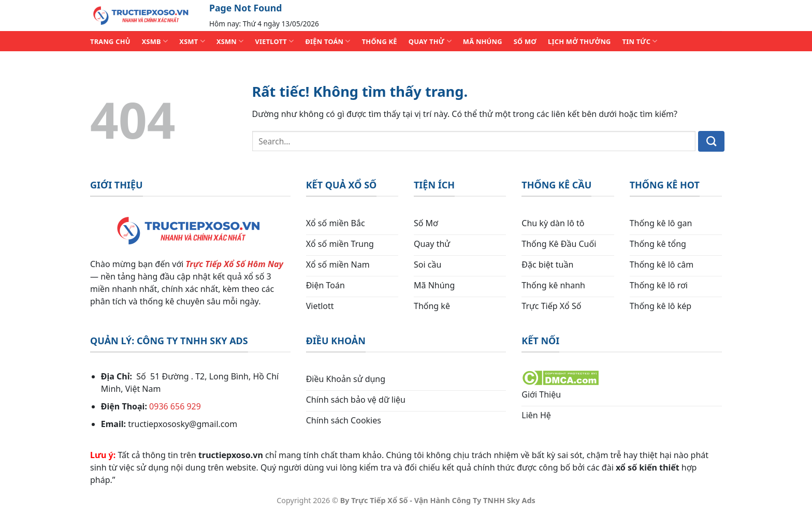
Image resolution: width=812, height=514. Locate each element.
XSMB (155, 41)
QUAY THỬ (430, 41)
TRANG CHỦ (110, 41)
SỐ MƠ (525, 41)
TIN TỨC (640, 41)
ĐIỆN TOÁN (328, 41)
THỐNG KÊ (380, 41)
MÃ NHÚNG (483, 41)
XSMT (192, 41)
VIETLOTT (274, 41)
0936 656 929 (175, 406)
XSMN (230, 41)
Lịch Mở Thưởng (579, 41)
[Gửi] (711, 141)
